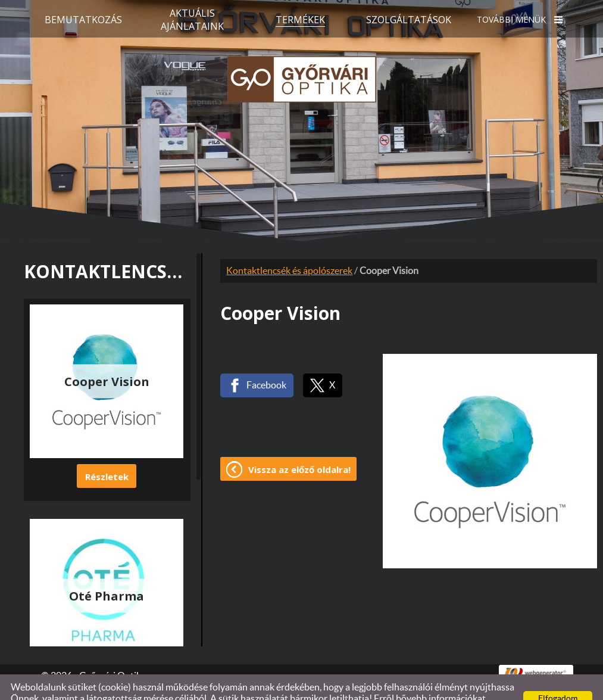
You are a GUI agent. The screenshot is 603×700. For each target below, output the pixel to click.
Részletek (107, 453)
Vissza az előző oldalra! (299, 446)
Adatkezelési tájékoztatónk (117, 686)
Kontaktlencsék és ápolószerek (289, 247)
